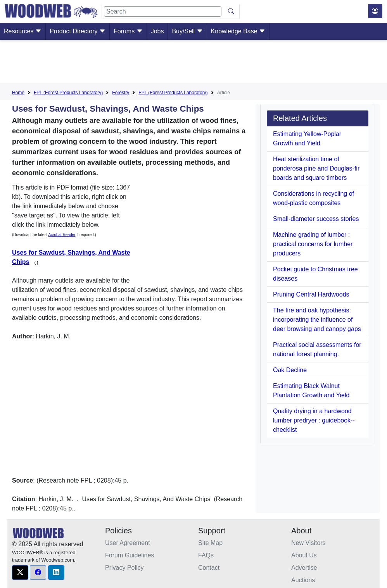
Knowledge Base (238, 31)
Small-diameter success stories (316, 219)
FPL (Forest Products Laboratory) (68, 93)
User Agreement (128, 543)
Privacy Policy (124, 568)
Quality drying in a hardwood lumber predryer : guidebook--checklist (314, 420)
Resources (23, 31)
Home (18, 93)
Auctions (303, 580)
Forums (128, 31)
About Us (304, 555)
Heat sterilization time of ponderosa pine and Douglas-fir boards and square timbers (316, 168)
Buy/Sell (187, 31)
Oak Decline (290, 370)
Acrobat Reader (62, 235)
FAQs (206, 555)
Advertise (304, 568)
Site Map (210, 543)
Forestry (121, 93)
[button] (20, 572)
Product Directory (78, 31)
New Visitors (308, 543)
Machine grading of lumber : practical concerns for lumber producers (313, 244)
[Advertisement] (193, 63)
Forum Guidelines (130, 555)
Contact (209, 568)
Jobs (157, 31)
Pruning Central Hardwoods (311, 294)
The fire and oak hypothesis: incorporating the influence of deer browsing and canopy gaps (317, 320)
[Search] (163, 11)
